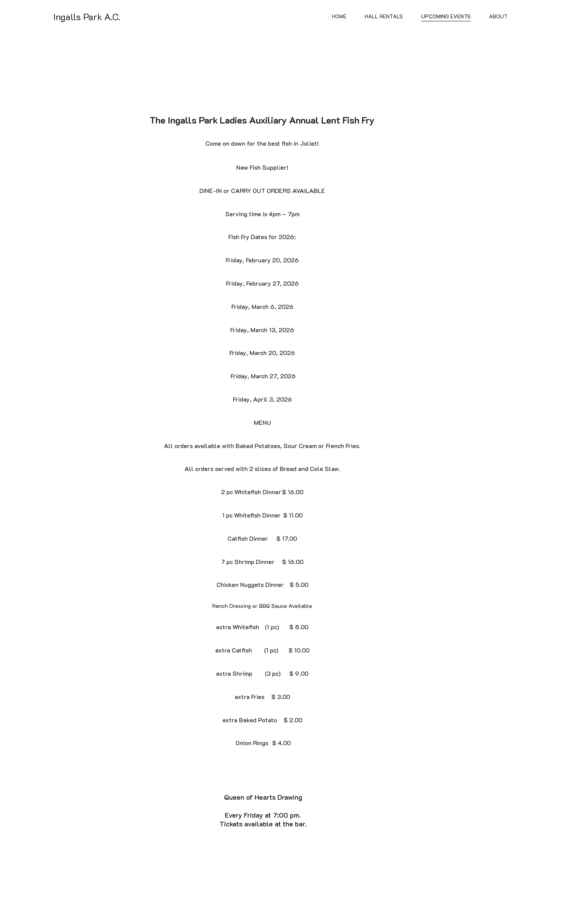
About (498, 17)
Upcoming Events (446, 17)
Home (339, 17)
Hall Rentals (384, 17)
